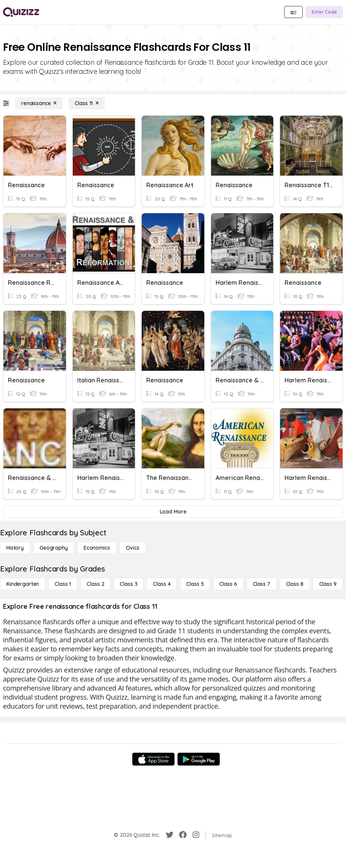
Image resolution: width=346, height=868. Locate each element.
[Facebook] (183, 835)
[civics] (133, 548)
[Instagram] (196, 835)
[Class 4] (162, 584)
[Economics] (97, 548)
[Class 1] (63, 584)
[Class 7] (262, 584)
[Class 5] (195, 584)
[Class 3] (129, 584)
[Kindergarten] (23, 584)
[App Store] (153, 759)
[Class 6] (228, 584)
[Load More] (173, 512)
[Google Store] (199, 759)
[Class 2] (95, 584)
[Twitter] (170, 835)
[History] (15, 548)
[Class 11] (87, 103)
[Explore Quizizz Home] (21, 12)
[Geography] (54, 548)
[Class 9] (328, 584)
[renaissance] (39, 103)
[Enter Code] (324, 12)
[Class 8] (295, 584)
